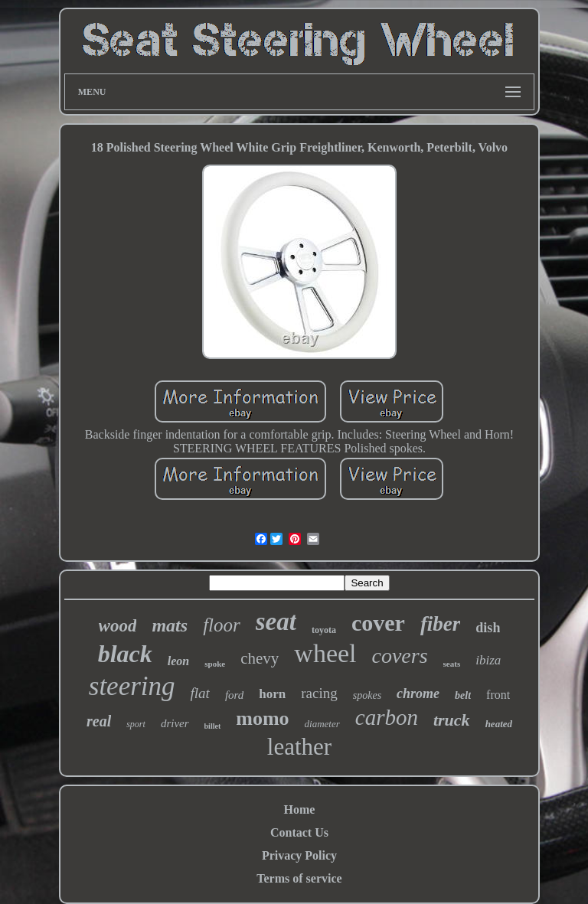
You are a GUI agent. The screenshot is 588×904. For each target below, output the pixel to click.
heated (499, 724)
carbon (387, 717)
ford (234, 695)
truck (452, 720)
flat (200, 693)
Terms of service (299, 878)
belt (463, 695)
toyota (324, 630)
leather (299, 747)
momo (262, 718)
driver (175, 723)
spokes (367, 695)
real (99, 721)
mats (170, 625)
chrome (418, 694)
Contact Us (299, 832)
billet (213, 726)
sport (136, 724)
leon (178, 661)
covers (400, 656)
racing (319, 693)
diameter (322, 724)
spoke (215, 664)
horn (272, 694)
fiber (440, 624)
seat (276, 622)
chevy (260, 658)
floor (222, 625)
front (498, 695)
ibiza (488, 660)
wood (118, 626)
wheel (325, 653)
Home (300, 809)
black (125, 654)
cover (378, 623)
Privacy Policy (299, 855)
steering (132, 686)
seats (452, 664)
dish (488, 628)
